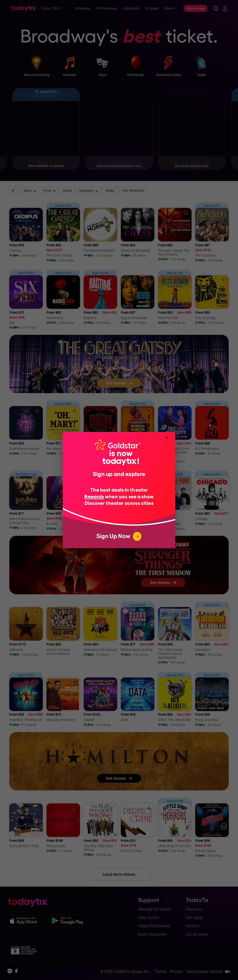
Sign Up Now (119, 536)
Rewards (94, 496)
